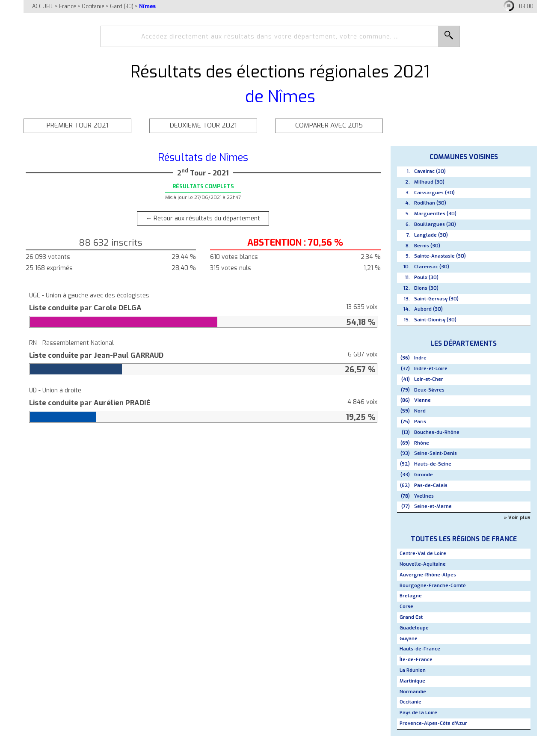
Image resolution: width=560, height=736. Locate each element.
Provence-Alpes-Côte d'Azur (433, 723)
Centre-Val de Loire (423, 553)
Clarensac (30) (432, 267)
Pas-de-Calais (431, 485)
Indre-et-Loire (431, 369)
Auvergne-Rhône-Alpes (428, 575)
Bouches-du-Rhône (437, 432)
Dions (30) (426, 288)
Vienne (422, 400)
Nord (420, 411)
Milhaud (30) (429, 182)
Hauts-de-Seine (433, 464)
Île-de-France (416, 660)
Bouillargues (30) (435, 224)
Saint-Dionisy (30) (435, 320)
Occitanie (93, 6)
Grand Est (411, 617)
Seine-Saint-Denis (436, 453)
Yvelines (424, 496)
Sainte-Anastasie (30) (440, 256)
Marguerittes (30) (435, 214)
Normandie (413, 692)
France (68, 6)
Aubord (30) (428, 309)
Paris (420, 422)
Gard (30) (122, 6)
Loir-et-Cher (429, 379)
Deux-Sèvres (429, 390)
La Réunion (413, 670)
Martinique (412, 681)
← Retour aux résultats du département (203, 218)
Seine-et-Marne (433, 506)
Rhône (422, 443)
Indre (420, 358)
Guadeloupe (414, 628)
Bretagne (411, 596)
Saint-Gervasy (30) (436, 299)
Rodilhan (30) (430, 203)
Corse (406, 607)
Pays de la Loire (418, 713)
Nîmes (147, 6)
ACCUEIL (43, 6)
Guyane (409, 639)
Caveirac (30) (430, 171)
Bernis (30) (427, 246)
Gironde (424, 475)
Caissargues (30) (434, 193)
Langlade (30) (431, 235)
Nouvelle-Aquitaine (423, 564)
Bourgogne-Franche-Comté (433, 586)
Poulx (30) (426, 277)
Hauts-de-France (420, 649)
